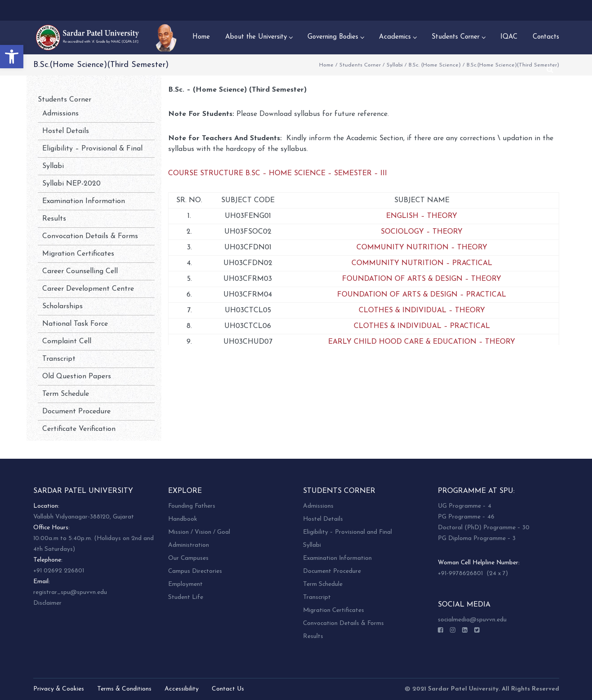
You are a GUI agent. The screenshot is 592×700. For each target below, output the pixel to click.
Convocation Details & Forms (90, 236)
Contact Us (228, 689)
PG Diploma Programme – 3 (477, 538)
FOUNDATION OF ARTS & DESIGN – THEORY (422, 279)
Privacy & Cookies (59, 689)
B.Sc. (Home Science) (435, 65)
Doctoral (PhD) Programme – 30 (484, 528)
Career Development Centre (88, 289)
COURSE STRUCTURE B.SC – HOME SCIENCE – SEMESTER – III (278, 173)
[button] (12, 57)
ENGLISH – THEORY (422, 216)
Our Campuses (188, 558)
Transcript (59, 359)
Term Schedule (66, 394)
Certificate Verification (79, 429)
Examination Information (84, 201)
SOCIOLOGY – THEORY (422, 232)
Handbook (182, 519)
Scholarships (62, 306)
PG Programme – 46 (466, 517)
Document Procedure (76, 412)
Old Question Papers (77, 377)
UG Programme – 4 (465, 506)
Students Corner (360, 65)
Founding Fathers (192, 506)
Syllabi (395, 65)
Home (326, 65)
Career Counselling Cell (80, 271)
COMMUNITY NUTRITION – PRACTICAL (422, 263)
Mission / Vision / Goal (199, 532)
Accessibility (182, 689)
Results (54, 219)
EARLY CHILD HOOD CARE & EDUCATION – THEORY (422, 342)
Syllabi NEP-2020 (71, 184)
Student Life (186, 597)
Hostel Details (66, 131)
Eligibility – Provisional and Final (347, 532)
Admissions (60, 114)
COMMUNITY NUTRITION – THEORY (422, 248)
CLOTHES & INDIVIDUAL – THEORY (422, 310)
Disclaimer (47, 603)
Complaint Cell (67, 341)
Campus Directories (195, 571)
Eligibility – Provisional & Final (92, 149)
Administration (189, 545)
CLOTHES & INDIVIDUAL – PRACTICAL (422, 326)
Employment (185, 584)
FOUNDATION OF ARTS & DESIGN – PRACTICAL (422, 295)
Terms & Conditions (124, 689)
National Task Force (75, 324)
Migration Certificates (78, 254)
